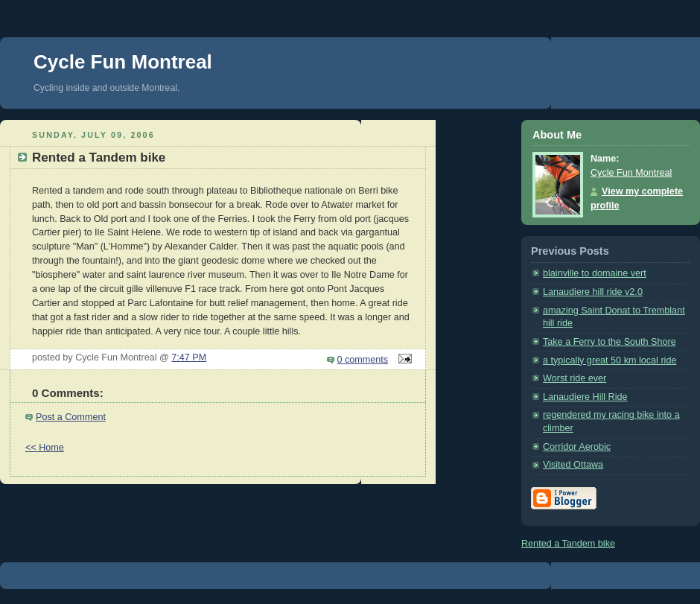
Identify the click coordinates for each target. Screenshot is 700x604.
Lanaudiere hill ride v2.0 (593, 292)
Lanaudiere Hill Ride (585, 397)
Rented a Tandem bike (568, 544)
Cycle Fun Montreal (123, 62)
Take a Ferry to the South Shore (610, 342)
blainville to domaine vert (595, 273)
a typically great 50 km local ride (610, 360)
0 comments (363, 360)
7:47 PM (189, 357)
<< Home (45, 448)
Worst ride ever (575, 378)
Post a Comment (71, 417)
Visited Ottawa (573, 465)
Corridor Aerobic (577, 447)
